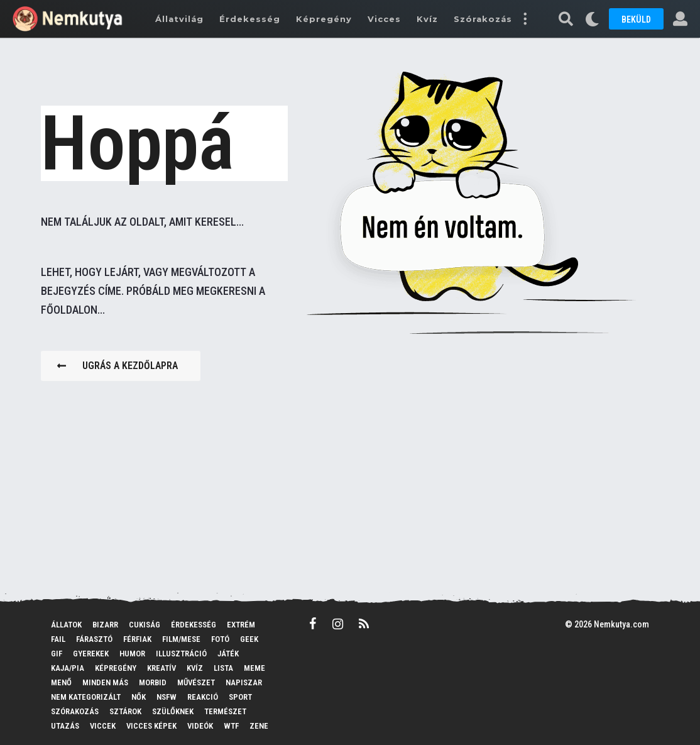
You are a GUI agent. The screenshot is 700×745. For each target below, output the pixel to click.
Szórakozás (483, 19)
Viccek (103, 726)
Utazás (65, 726)
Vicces (384, 19)
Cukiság (145, 625)
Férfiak (137, 639)
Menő (61, 682)
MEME (254, 668)
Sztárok (125, 711)
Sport (240, 697)
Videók (200, 726)
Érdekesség (250, 19)
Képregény (324, 19)
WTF (231, 726)
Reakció (203, 697)
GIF (57, 654)
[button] (525, 19)
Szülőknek (173, 711)
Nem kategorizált (86, 697)
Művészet (196, 682)
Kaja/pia (68, 668)
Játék (228, 654)
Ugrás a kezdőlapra (118, 366)
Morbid (153, 682)
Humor (132, 654)
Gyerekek (91, 654)
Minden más (105, 682)
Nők (139, 697)
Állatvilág (179, 19)
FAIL (58, 639)
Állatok (66, 625)
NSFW (167, 697)
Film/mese (181, 639)
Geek (249, 639)
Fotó (220, 639)
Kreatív (161, 668)
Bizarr (105, 625)
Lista (223, 668)
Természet (225, 711)
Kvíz (427, 19)
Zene (259, 726)
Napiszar (244, 682)
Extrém (241, 625)
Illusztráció (181, 654)
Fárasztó (94, 639)
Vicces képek (151, 726)
